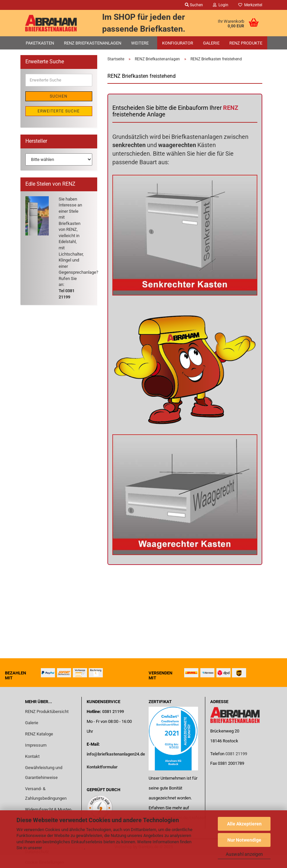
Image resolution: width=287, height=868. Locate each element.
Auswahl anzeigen (244, 854)
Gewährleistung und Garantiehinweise (44, 773)
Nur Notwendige (244, 840)
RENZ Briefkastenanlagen (93, 43)
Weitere (140, 43)
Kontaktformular (102, 767)
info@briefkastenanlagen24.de (116, 754)
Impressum (36, 745)
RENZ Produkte (246, 43)
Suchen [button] (194, 5)
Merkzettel (250, 5)
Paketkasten (40, 43)
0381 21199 (113, 712)
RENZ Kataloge (39, 734)
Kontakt (32, 756)
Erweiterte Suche (59, 111)
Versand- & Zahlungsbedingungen (46, 794)
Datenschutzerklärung (63, 848)
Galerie (211, 43)
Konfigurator (178, 43)
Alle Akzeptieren (244, 824)
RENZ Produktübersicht (47, 712)
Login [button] (221, 5)
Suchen (59, 96)
